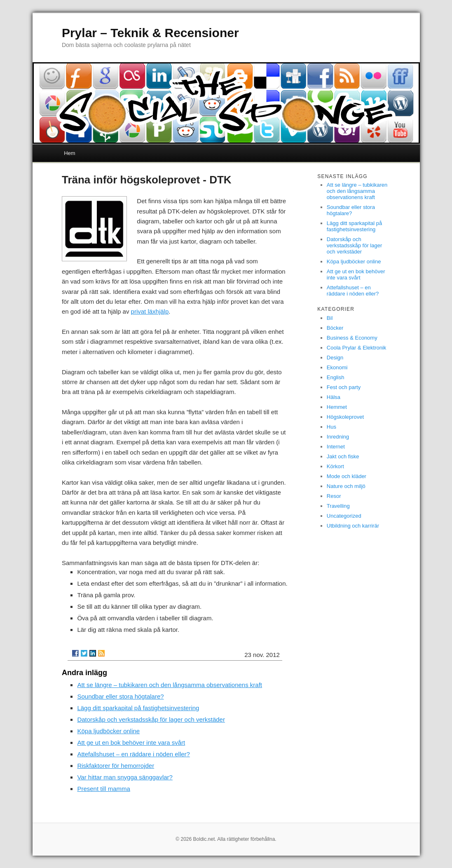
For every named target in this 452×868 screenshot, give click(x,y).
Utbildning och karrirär (353, 526)
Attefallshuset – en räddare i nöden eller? (133, 754)
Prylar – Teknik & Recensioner (150, 33)
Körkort (335, 466)
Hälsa (334, 397)
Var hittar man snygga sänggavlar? (125, 777)
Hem (69, 153)
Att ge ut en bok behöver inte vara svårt (131, 742)
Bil (330, 318)
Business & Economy (352, 338)
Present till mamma (103, 789)
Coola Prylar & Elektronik (357, 348)
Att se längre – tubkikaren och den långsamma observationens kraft (170, 685)
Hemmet (337, 407)
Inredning (338, 437)
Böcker (335, 328)
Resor (334, 496)
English (336, 377)
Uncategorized (344, 516)
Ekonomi (337, 367)
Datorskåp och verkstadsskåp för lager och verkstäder (151, 719)
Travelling (338, 506)
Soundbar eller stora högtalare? (120, 696)
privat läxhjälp (150, 311)
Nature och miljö (346, 486)
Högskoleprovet (345, 417)
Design (335, 358)
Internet (336, 447)
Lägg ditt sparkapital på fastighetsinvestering (138, 708)
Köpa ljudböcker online (108, 731)
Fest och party (344, 387)
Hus (331, 427)
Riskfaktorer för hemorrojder (116, 766)
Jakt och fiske (343, 456)
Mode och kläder (347, 476)
